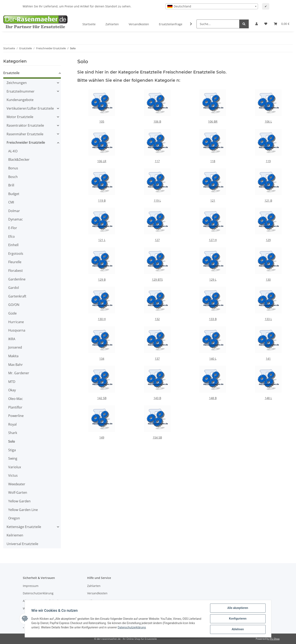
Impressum (31, 586)
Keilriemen (15, 535)
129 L (213, 280)
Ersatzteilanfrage (171, 24)
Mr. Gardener (19, 373)
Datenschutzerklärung (38, 593)
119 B (102, 200)
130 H (102, 319)
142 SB (102, 398)
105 (102, 121)
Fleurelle (15, 262)
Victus (13, 475)
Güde (12, 313)
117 (157, 161)
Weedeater (17, 484)
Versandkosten (139, 24)
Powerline (16, 416)
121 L (102, 240)
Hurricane (16, 322)
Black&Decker (19, 160)
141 (268, 359)
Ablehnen (238, 629)
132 (157, 319)
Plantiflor (15, 407)
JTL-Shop (275, 639)
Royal (12, 424)
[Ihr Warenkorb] (282, 24)
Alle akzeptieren (238, 608)
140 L (213, 359)
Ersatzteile (11, 73)
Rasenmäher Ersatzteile (25, 134)
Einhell (13, 245)
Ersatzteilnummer (21, 91)
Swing (13, 458)
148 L (268, 398)
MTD (12, 382)
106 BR (213, 121)
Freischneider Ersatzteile (26, 142)
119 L (157, 200)
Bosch (13, 177)
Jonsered (15, 347)
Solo (12, 441)
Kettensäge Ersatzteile (24, 527)
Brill (11, 185)
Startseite (89, 24)
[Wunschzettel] (266, 24)
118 (213, 161)
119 (268, 161)
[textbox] (212, 6)
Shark (13, 433)
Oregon (14, 518)
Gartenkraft (17, 296)
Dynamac (16, 219)
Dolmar (14, 211)
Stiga (12, 450)
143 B (157, 398)
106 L (268, 121)
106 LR (102, 161)
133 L (268, 319)
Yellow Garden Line (23, 510)
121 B (268, 200)
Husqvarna (17, 330)
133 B (213, 319)
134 (102, 359)
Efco (12, 236)
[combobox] (212, 6)
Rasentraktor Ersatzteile (25, 125)
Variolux (15, 467)
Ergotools (16, 254)
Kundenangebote (20, 100)
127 (157, 240)
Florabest (16, 271)
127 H (213, 240)
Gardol (14, 288)
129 (268, 240)
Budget (14, 194)
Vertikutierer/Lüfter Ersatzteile (30, 108)
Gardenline (17, 279)
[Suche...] (218, 24)
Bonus (13, 168)
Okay (12, 390)
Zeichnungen (17, 83)
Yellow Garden (19, 501)
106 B (157, 121)
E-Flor (13, 228)
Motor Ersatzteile (20, 117)
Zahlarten (112, 24)
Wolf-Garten (18, 492)
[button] (257, 24)
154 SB (157, 437)
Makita (13, 356)
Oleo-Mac (16, 399)
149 (102, 437)
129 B (102, 280)
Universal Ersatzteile (22, 544)
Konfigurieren (238, 619)
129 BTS (157, 280)
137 (157, 359)
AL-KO (13, 151)
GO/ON (14, 305)
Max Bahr (16, 365)
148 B (213, 398)
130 (268, 280)
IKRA (12, 339)
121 (213, 200)
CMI (11, 202)
